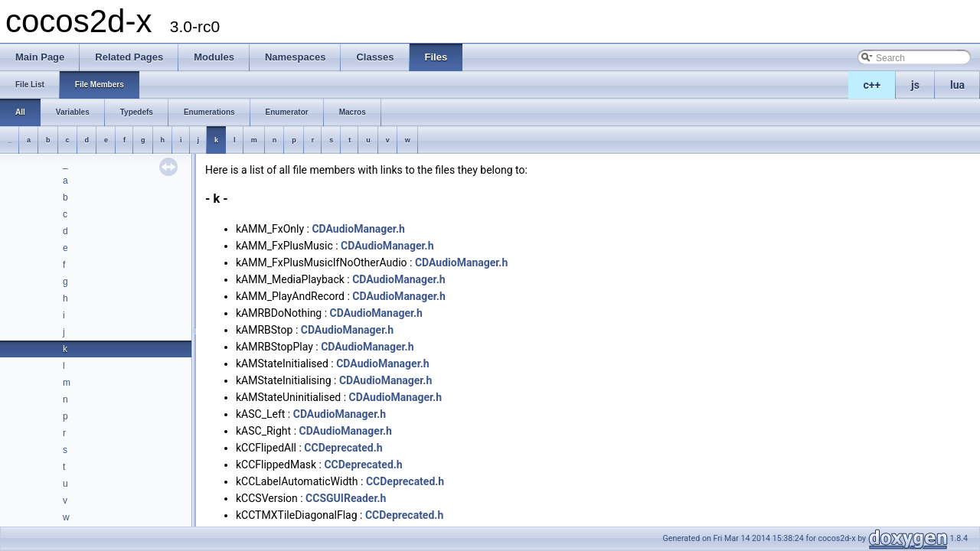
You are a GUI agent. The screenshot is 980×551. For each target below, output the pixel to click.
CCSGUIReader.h (346, 498)
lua (957, 85)
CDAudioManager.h (358, 229)
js (915, 85)
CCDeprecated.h (343, 448)
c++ (872, 85)
